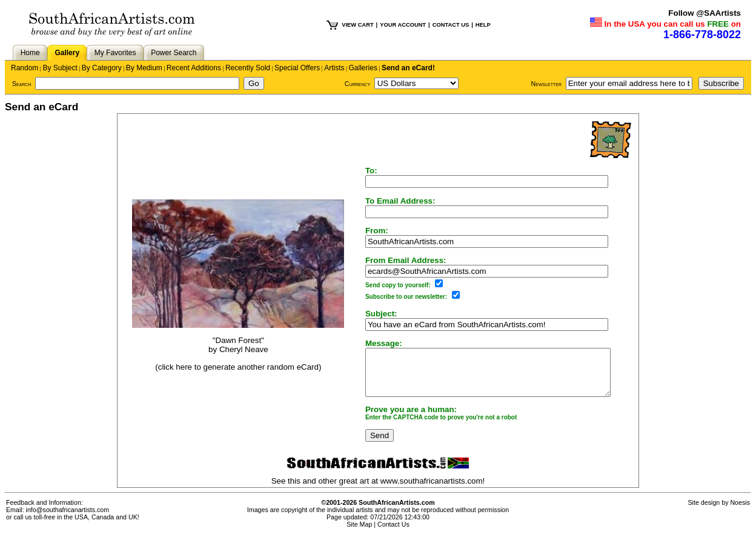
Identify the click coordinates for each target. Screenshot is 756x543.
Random (25, 68)
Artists (334, 68)
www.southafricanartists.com (432, 490)
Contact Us (393, 533)
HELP (483, 25)
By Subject (60, 68)
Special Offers (297, 68)
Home (30, 53)
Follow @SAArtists (705, 13)
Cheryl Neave (237, 354)
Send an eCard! (408, 68)
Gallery (67, 53)
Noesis (740, 511)
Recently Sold (248, 68)
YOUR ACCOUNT (403, 25)
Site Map (359, 533)
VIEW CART (357, 25)
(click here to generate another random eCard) (231, 371)
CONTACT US (451, 25)
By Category (102, 68)
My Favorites (115, 53)
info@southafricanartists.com (68, 519)
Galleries (363, 68)
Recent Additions (194, 68)
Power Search (174, 53)
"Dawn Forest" (232, 345)
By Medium (144, 68)
